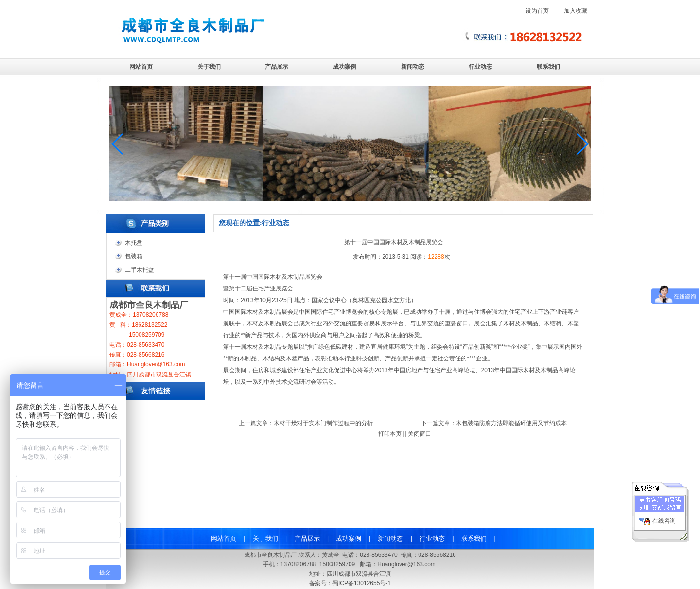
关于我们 (209, 67)
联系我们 (548, 67)
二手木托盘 (140, 270)
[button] (582, 144)
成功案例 (345, 67)
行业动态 (480, 67)
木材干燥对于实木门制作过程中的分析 (323, 423)
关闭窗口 (420, 434)
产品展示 (277, 67)
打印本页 (390, 434)
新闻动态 (413, 67)
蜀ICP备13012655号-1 (362, 583)
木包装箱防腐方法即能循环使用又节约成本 (511, 423)
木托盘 (134, 243)
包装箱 (134, 256)
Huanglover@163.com (406, 564)
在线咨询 (664, 518)
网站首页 (141, 67)
